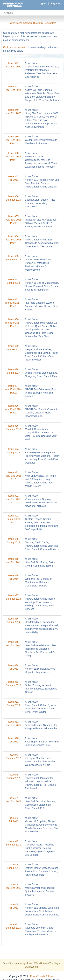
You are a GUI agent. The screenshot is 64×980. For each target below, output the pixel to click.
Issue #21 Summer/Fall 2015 (13, 519)
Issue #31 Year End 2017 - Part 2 (13, 303)
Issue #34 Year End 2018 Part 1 (13, 240)
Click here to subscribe (15, 47)
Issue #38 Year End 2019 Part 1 (13, 156)
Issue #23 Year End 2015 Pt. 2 (13, 476)
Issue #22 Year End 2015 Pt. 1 (13, 499)
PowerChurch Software (42, 976)
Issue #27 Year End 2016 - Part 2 (13, 389)
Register (56, 3)
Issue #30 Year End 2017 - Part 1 (13, 323)
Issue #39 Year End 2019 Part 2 (13, 140)
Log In (42, 3)
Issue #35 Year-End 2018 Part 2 (13, 220)
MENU (9, 13)
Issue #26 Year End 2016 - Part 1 (13, 409)
